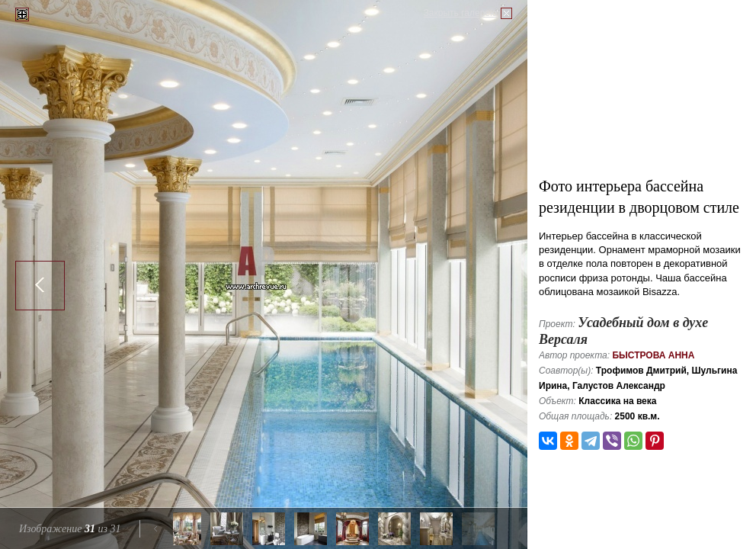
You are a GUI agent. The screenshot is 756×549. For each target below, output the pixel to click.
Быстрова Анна (653, 355)
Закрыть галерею (460, 13)
